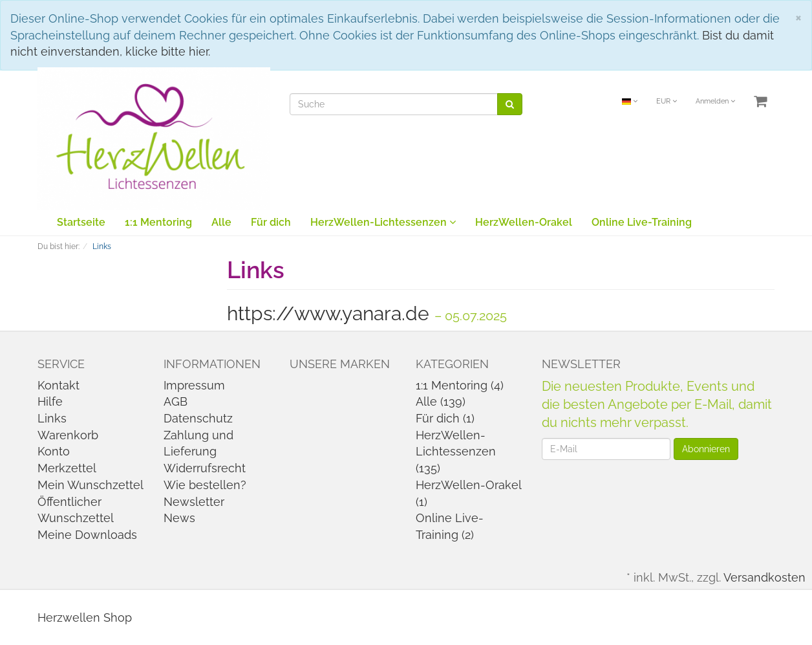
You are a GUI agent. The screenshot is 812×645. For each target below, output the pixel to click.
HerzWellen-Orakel (524, 222)
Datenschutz (198, 418)
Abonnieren (706, 449)
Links (52, 418)
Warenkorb (68, 435)
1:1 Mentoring (158, 222)
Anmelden (715, 101)
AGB (176, 401)
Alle (221, 222)
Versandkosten (764, 577)
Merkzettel (67, 468)
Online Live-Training (642, 222)
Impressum (194, 385)
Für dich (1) (445, 418)
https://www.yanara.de (328, 313)
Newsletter (194, 502)
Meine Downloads (87, 535)
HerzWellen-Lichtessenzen (383, 222)
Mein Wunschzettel (91, 485)
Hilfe (50, 401)
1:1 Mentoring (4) (460, 385)
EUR (667, 101)
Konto (54, 451)
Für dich (271, 222)
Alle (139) (441, 401)
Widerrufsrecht (205, 468)
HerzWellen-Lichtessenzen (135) (456, 452)
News (179, 518)
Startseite (81, 222)
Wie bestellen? (205, 485)
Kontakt (59, 385)
